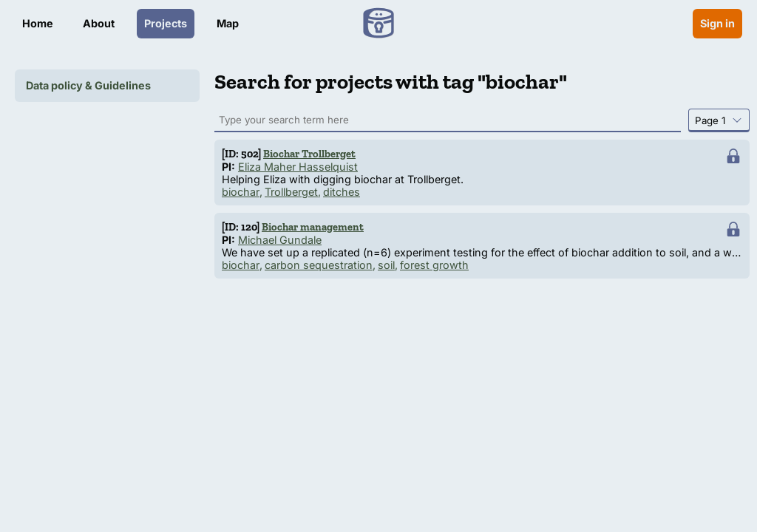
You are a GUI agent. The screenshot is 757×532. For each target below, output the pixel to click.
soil (386, 265)
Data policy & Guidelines (88, 85)
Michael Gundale (280, 240)
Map (228, 23)
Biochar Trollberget (309, 154)
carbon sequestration (319, 265)
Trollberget (291, 192)
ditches (342, 192)
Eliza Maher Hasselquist (298, 167)
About (99, 23)
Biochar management (313, 227)
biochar (241, 192)
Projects (166, 23)
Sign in (717, 23)
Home (38, 23)
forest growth (434, 265)
